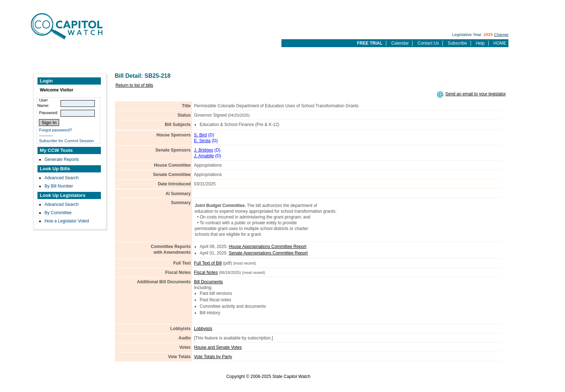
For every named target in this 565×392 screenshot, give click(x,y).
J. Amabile (204, 156)
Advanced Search (61, 178)
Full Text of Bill (208, 263)
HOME (500, 43)
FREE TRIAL (370, 43)
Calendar (400, 43)
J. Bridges (203, 150)
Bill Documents (208, 282)
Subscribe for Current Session (66, 141)
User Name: (43, 103)
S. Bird (200, 135)
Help (480, 43)
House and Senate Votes (218, 347)
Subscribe (457, 43)
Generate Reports (61, 159)
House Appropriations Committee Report (268, 247)
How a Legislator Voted (66, 221)
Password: (48, 113)
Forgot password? (55, 130)
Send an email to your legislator (476, 94)
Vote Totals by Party (213, 357)
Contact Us (428, 43)
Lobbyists (203, 329)
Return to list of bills (134, 85)
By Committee (58, 213)
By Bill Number (59, 186)
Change (501, 35)
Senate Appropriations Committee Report (268, 253)
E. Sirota (202, 141)
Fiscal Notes (206, 272)
